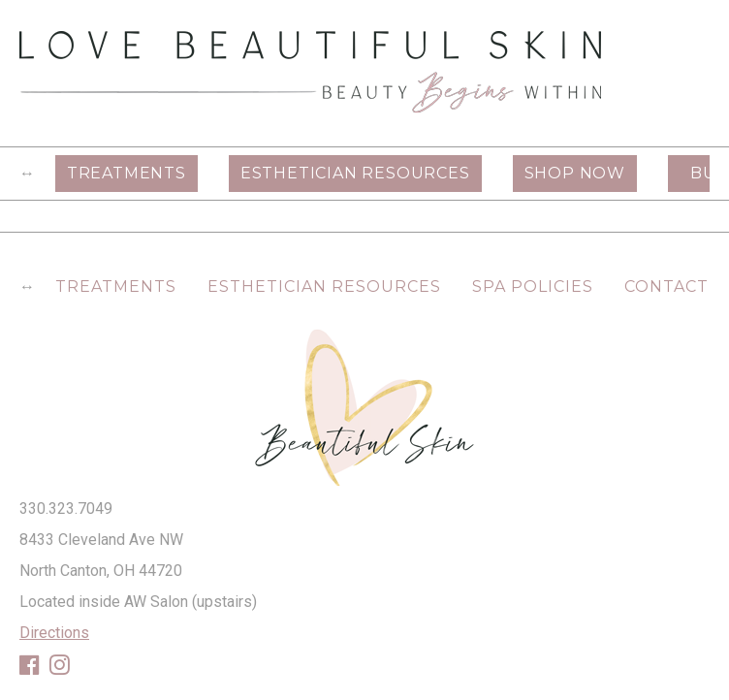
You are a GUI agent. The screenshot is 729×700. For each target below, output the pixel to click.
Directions (54, 633)
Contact (666, 286)
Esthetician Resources (355, 173)
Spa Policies (533, 286)
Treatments (127, 173)
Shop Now (575, 173)
